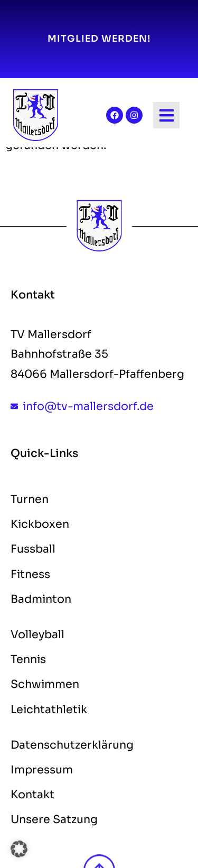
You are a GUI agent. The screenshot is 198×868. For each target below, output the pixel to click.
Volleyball (37, 634)
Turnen (30, 499)
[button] (19, 849)
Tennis (28, 659)
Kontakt (32, 795)
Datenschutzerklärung (72, 745)
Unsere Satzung (54, 819)
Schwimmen (45, 684)
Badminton (41, 599)
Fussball (33, 549)
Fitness (30, 574)
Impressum (42, 770)
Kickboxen (40, 524)
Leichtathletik (49, 710)
